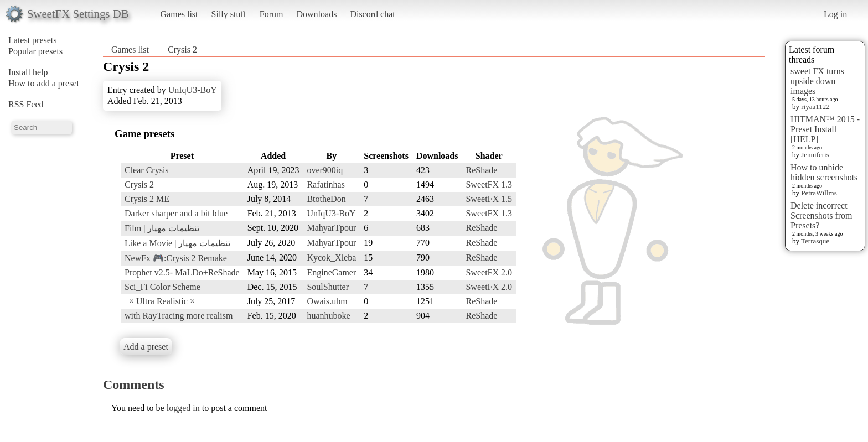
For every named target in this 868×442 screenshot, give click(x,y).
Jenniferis (815, 155)
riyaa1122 (815, 106)
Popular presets (35, 51)
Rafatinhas (325, 184)
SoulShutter (328, 287)
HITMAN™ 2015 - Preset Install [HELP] (825, 129)
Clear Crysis (147, 170)
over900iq (325, 170)
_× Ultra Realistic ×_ (162, 301)
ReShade (481, 170)
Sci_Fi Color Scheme (162, 287)
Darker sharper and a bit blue (176, 213)
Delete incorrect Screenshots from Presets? (821, 215)
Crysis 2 (182, 50)
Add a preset (146, 347)
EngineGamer (331, 272)
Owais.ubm (327, 301)
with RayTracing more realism (179, 316)
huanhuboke (328, 316)
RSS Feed (26, 104)
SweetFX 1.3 (489, 184)
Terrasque (815, 241)
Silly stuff (229, 14)
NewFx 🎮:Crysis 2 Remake (176, 258)
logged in (183, 408)
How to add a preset (44, 83)
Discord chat (372, 14)
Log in (835, 14)
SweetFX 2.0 (489, 272)
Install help (28, 72)
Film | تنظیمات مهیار (162, 228)
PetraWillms (819, 193)
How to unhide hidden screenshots (824, 172)
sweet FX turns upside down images (817, 81)
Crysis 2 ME (147, 199)
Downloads (316, 14)
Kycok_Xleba (331, 258)
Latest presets (33, 40)
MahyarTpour (331, 228)
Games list (179, 14)
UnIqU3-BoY (193, 90)
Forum (272, 14)
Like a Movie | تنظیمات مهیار (177, 243)
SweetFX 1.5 (489, 199)
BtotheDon (326, 199)
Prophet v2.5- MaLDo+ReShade (182, 272)
